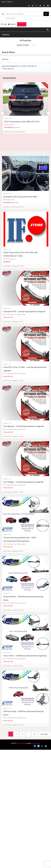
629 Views (8, 666)
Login (4, 24)
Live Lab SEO (35, 743)
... (28, 734)
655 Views (8, 381)
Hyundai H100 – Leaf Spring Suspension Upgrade (24, 311)
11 (35, 734)
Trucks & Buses (8, 69)
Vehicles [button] (5, 59)
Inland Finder (21, 743)
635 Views (8, 492)
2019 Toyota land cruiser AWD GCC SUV (22, 121)
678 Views (8, 610)
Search (4, 2)
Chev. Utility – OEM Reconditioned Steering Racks (25, 656)
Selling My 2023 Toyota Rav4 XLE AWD (20, 197)
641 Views (8, 436)
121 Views (8, 266)
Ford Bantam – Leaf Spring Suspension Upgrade (24, 426)
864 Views (9, 132)
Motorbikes (32, 66)
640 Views (8, 322)
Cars (23, 66)
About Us (10, 2)
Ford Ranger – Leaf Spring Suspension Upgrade (23, 482)
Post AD (22, 24)
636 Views (8, 551)
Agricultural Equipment (10, 66)
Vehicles (6, 35)
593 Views (8, 725)
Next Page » (45, 734)
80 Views (8, 207)
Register (12, 24)
